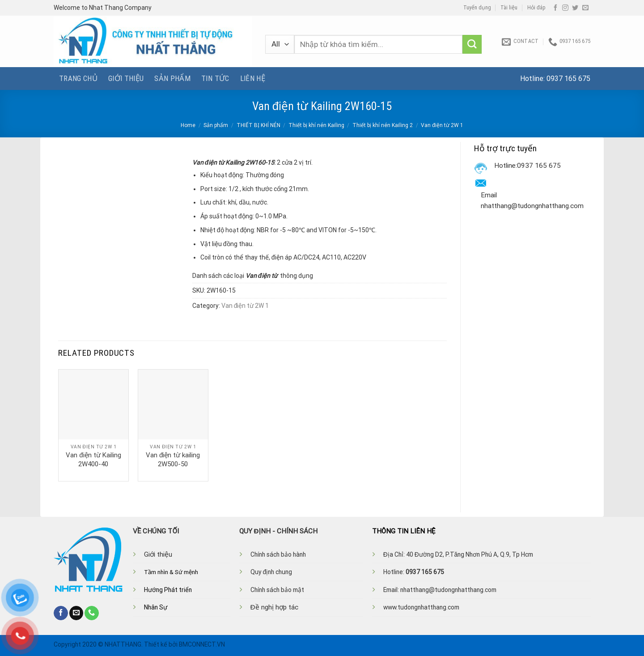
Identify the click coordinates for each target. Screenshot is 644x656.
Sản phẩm (172, 78)
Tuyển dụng (477, 8)
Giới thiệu (126, 78)
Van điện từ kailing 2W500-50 (173, 460)
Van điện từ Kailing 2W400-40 (93, 460)
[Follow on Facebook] (555, 8)
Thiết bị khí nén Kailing (316, 125)
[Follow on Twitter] (575, 8)
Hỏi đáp (536, 8)
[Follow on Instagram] (565, 8)
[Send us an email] (585, 8)
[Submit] (472, 45)
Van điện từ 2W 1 (442, 125)
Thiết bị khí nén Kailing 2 (383, 125)
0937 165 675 (568, 79)
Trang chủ (78, 78)
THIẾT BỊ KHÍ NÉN (258, 125)
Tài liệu (509, 8)
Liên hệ (253, 78)
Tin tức (215, 78)
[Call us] (92, 613)
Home (188, 125)
